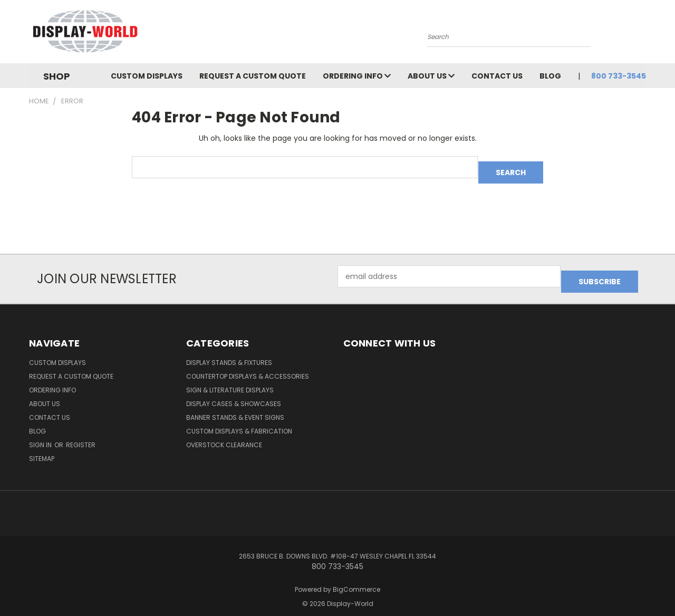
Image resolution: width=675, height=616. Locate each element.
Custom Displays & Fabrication (239, 421)
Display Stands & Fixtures (229, 352)
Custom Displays (147, 76)
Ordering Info (357, 76)
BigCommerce (356, 579)
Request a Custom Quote (253, 76)
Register (81, 434)
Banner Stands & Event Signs (235, 407)
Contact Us (497, 76)
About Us (431, 76)
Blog (550, 76)
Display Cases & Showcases (234, 393)
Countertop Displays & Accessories (248, 366)
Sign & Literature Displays (230, 379)
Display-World (350, 593)
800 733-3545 (619, 76)
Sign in (41, 434)
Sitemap (42, 448)
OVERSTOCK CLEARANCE (224, 434)
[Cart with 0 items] (643, 34)
